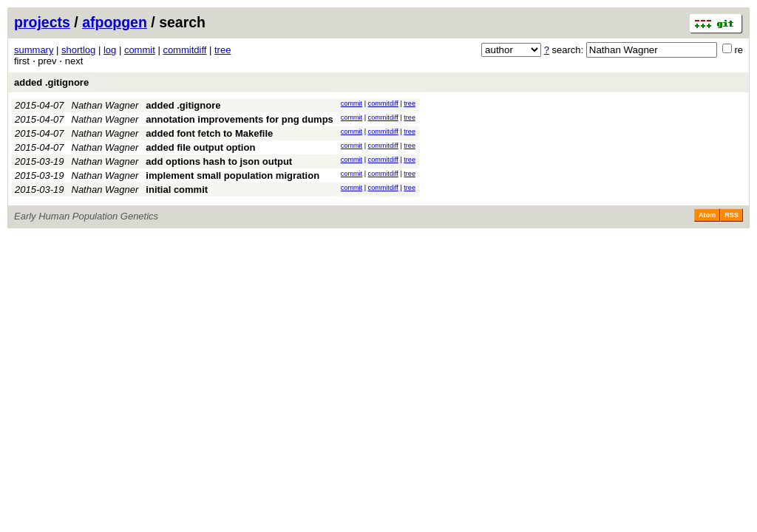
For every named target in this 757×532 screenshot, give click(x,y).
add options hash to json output (219, 161)
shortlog (78, 50)
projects (42, 22)
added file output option (200, 147)
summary (34, 50)
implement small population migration (232, 175)
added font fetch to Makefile (209, 133)
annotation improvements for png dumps (240, 119)
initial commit (177, 190)
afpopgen (115, 22)
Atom (707, 215)
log (110, 50)
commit (140, 50)
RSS (731, 215)
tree (223, 50)
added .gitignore (51, 82)
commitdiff (184, 50)
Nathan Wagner (105, 105)
